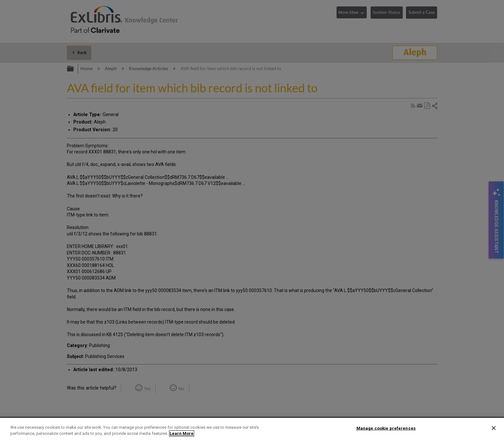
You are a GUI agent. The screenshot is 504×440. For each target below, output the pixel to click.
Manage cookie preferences (386, 428)
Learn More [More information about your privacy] (182, 433)
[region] (252, 429)
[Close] (494, 428)
